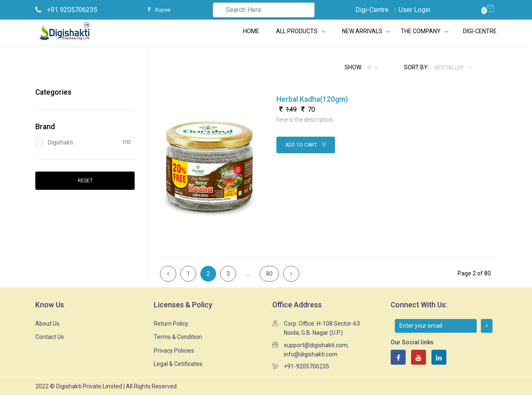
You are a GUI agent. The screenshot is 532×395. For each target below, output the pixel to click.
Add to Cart (306, 145)
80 (269, 274)
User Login (414, 10)
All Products (301, 31)
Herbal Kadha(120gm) (312, 99)
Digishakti (83, 142)
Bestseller (449, 68)
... (248, 274)
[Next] (291, 274)
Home (251, 31)
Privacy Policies (174, 351)
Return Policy (171, 324)
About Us (47, 324)
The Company (421, 31)
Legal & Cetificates (178, 364)
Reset (85, 181)
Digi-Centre (372, 10)
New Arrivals (366, 31)
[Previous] (168, 274)
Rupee (159, 10)
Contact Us (50, 337)
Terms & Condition (178, 337)
